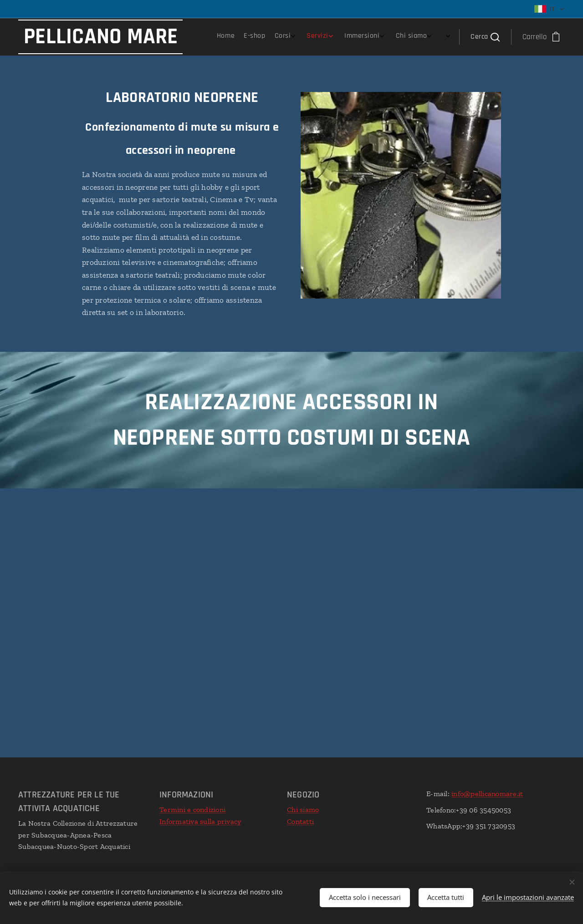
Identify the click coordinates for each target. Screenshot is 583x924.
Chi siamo (303, 810)
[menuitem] (350, 37)
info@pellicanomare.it (487, 794)
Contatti (300, 821)
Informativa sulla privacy (200, 821)
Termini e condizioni (192, 810)
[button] (485, 37)
